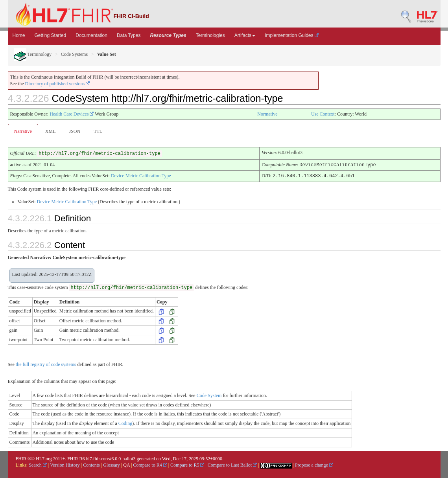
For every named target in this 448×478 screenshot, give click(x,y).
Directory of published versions (58, 84)
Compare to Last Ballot (232, 464)
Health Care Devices (72, 114)
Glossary (112, 464)
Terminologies (210, 35)
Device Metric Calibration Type (141, 175)
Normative (267, 114)
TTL (98, 131)
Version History (65, 464)
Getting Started (51, 35)
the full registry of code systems (46, 364)
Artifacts (245, 35)
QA (126, 464)
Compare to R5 (187, 464)
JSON (75, 131)
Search (38, 464)
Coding (125, 423)
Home (19, 35)
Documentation (91, 35)
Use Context (323, 114)
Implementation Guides (292, 35)
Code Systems (74, 54)
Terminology (33, 54)
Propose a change (314, 464)
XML (51, 131)
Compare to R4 (150, 464)
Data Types (129, 35)
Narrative (23, 131)
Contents (91, 464)
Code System (209, 395)
